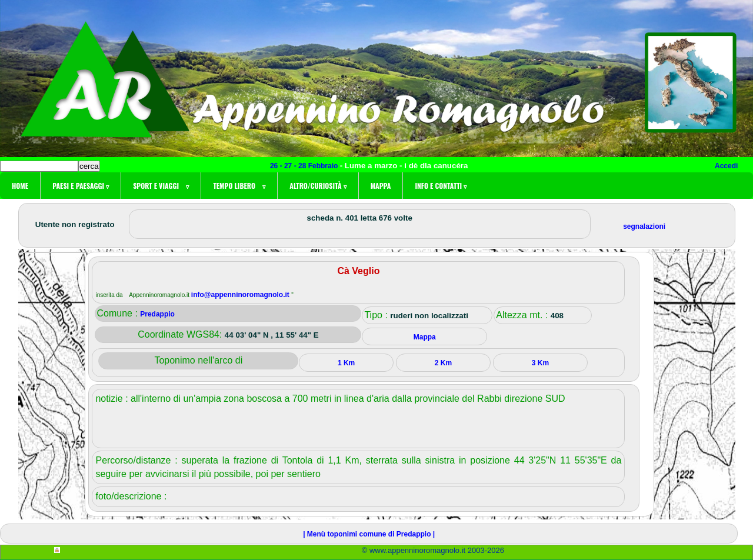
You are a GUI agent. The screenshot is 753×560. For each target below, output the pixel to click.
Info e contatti (441, 186)
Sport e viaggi (161, 186)
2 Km (443, 363)
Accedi (726, 166)
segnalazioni (644, 226)
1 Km (346, 363)
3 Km (540, 363)
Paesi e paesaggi (81, 186)
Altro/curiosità (318, 186)
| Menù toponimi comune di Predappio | (369, 534)
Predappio (157, 314)
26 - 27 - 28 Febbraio (305, 166)
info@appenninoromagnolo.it (241, 295)
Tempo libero (239, 186)
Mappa (381, 186)
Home (20, 186)
